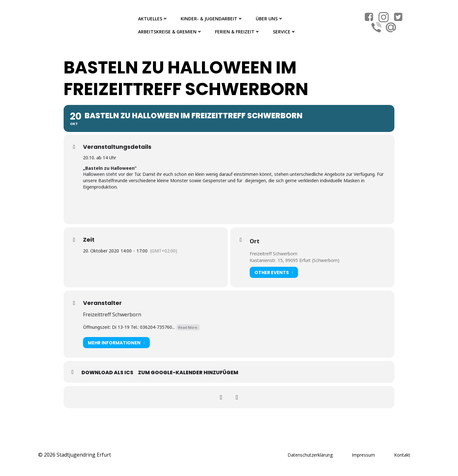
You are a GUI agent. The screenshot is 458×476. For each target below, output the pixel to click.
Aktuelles (153, 19)
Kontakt (402, 455)
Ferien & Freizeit (238, 32)
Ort (255, 241)
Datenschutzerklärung (310, 455)
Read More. (188, 327)
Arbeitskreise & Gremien (170, 32)
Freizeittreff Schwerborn (112, 314)
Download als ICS (107, 373)
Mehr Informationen (116, 343)
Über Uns (270, 19)
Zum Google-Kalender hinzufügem (188, 373)
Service (285, 32)
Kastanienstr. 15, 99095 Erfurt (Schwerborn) (295, 260)
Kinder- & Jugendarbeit (212, 19)
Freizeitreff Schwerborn (274, 254)
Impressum (363, 455)
